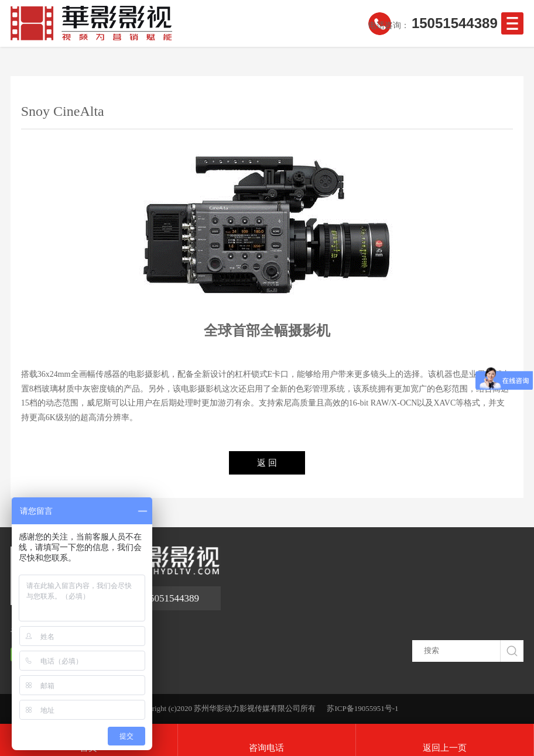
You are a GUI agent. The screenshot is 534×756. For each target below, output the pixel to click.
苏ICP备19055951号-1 (362, 708)
